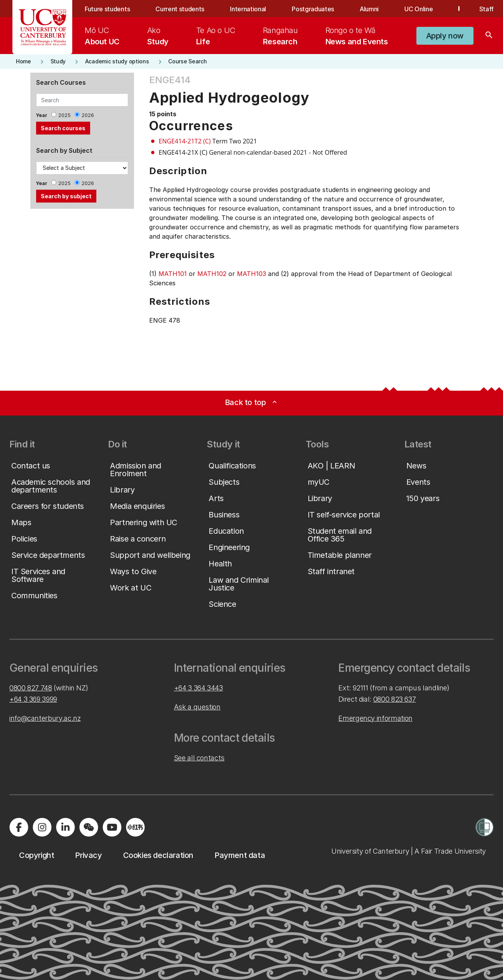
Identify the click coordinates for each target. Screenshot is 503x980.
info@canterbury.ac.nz (45, 718)
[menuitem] (102, 36)
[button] (445, 36)
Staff (486, 9)
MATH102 (212, 274)
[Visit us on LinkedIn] (65, 827)
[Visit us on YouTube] (112, 827)
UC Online (419, 9)
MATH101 (173, 274)
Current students (180, 9)
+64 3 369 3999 (33, 699)
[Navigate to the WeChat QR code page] (89, 827)
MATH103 (251, 274)
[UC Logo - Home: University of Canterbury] (43, 27)
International (248, 9)
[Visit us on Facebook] (19, 827)
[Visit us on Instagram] (42, 827)
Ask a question (197, 707)
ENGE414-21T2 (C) (185, 141)
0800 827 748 (31, 688)
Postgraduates (313, 9)
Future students (107, 9)
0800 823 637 (395, 699)
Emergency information (375, 718)
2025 (64, 115)
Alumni (369, 9)
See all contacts (199, 758)
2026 (88, 115)
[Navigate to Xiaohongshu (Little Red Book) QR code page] (135, 827)
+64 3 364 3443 (198, 688)
